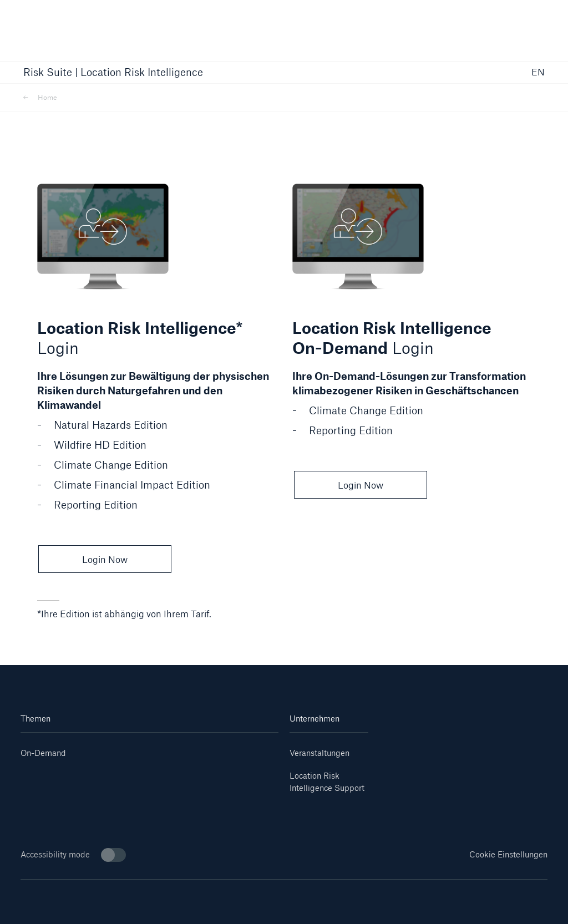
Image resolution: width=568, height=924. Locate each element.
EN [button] (538, 72)
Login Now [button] (105, 559)
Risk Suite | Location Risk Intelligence (113, 73)
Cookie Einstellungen (508, 854)
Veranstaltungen (319, 753)
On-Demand (43, 753)
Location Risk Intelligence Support (327, 782)
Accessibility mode (73, 855)
